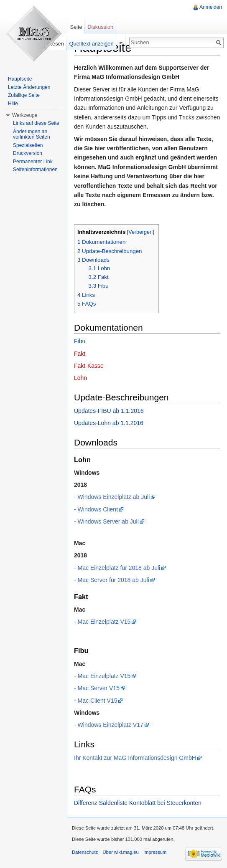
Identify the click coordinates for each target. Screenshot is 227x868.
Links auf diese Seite (36, 123)
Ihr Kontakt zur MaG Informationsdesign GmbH (135, 758)
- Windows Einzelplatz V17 (109, 725)
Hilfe (13, 104)
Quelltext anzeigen (92, 44)
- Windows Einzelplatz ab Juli (112, 497)
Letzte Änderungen (29, 87)
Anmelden (211, 7)
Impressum (155, 852)
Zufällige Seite (24, 95)
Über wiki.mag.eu (120, 852)
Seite (76, 27)
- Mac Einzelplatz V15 (102, 622)
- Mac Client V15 (96, 701)
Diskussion (100, 27)
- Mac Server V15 (97, 688)
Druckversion (28, 153)
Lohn (80, 378)
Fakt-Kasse (89, 366)
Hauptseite (20, 79)
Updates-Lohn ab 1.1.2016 (109, 423)
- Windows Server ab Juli (106, 521)
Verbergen (140, 232)
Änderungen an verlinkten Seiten (32, 134)
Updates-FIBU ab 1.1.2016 (109, 411)
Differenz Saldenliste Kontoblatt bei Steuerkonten (138, 803)
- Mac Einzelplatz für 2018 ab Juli (117, 568)
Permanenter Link (33, 162)
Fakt (80, 354)
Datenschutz (85, 852)
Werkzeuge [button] (25, 115)
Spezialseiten (28, 145)
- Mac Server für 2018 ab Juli (112, 580)
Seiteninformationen (35, 170)
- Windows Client (96, 509)
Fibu (80, 341)
